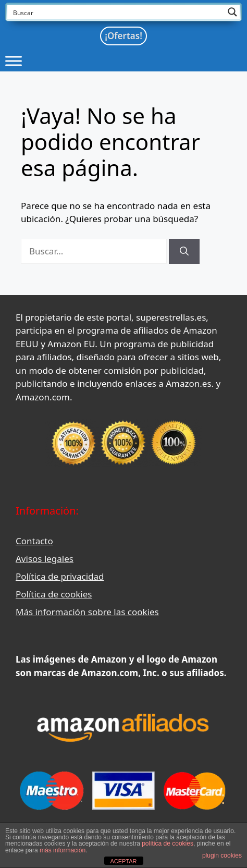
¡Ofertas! (123, 36)
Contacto (34, 541)
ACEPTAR (123, 861)
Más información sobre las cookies (87, 612)
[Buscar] (184, 251)
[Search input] (117, 12)
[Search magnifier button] (232, 12)
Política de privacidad (60, 576)
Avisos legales (45, 559)
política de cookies (168, 843)
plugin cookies (222, 855)
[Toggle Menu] (14, 61)
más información (63, 850)
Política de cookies (54, 594)
